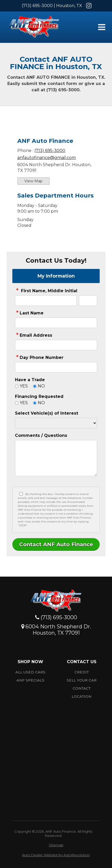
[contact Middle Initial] (88, 301)
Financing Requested (39, 396)
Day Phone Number (39, 357)
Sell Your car (82, 680)
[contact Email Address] (56, 345)
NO (41, 386)
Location (82, 696)
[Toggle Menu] (102, 27)
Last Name (29, 313)
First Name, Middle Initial (46, 291)
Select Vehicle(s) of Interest (47, 413)
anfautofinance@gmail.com (47, 158)
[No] (35, 386)
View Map (33, 181)
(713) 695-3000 (37, 6)
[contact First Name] (46, 301)
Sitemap (56, 845)
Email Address (34, 335)
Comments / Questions (41, 435)
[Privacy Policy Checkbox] (21, 494)
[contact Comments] (56, 458)
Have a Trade (30, 380)
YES (24, 386)
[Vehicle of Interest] (56, 423)
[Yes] (17, 386)
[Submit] (56, 544)
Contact (82, 688)
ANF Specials (30, 680)
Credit (82, 672)
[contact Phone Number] (56, 367)
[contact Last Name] (56, 323)
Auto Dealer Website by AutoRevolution (56, 855)
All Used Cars (30, 672)
